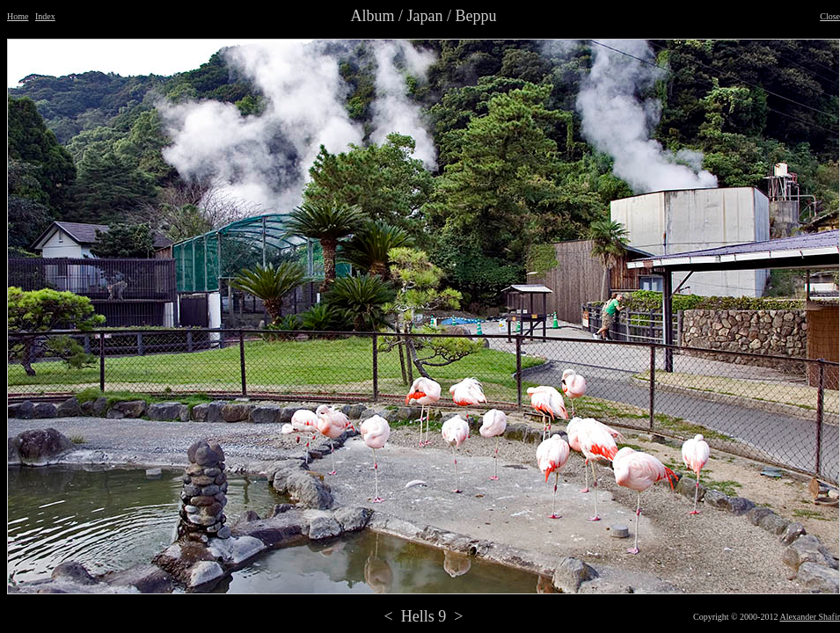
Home (18, 16)
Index (45, 16)
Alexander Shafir (810, 617)
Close (830, 16)
